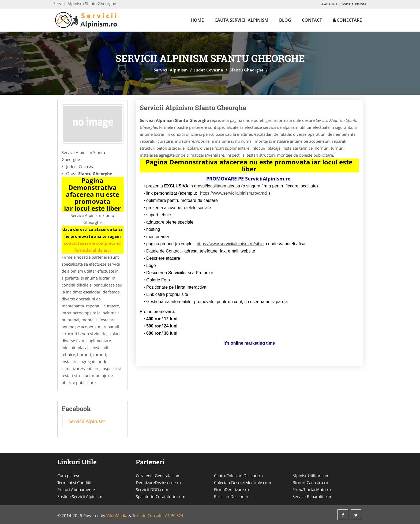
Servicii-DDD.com (152, 489)
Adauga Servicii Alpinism (343, 4)
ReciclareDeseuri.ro (232, 496)
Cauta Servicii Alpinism (241, 20)
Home (197, 20)
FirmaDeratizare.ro (231, 489)
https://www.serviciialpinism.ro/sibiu (230, 244)
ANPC (170, 515)
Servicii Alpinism (171, 70)
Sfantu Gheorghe (247, 70)
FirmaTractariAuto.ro (312, 489)
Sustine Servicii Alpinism (80, 496)
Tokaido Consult (147, 515)
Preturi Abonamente (76, 489)
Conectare (347, 20)
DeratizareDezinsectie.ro (158, 482)
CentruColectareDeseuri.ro (238, 476)
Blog (285, 20)
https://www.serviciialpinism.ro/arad (233, 193)
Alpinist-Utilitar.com (311, 476)
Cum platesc (69, 476)
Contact (312, 20)
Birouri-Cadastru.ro (310, 482)
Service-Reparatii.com (312, 496)
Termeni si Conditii (74, 482)
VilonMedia (117, 515)
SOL (180, 515)
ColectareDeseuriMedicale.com (243, 482)
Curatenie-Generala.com (158, 476)
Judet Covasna (209, 70)
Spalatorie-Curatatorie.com (161, 496)
